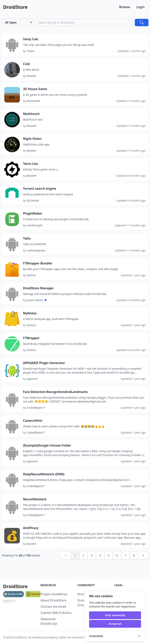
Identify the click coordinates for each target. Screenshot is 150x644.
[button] (75, 45)
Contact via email (53, 607)
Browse (125, 7)
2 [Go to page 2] (83, 570)
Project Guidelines (54, 594)
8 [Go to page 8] (134, 570)
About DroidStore (53, 600)
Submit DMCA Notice (56, 613)
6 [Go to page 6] (117, 570)
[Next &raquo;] (143, 570)
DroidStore (20, 637)
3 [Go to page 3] (92, 570)
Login (140, 7)
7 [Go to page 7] (125, 570)
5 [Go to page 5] (108, 570)
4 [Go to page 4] (100, 570)
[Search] (142, 23)
